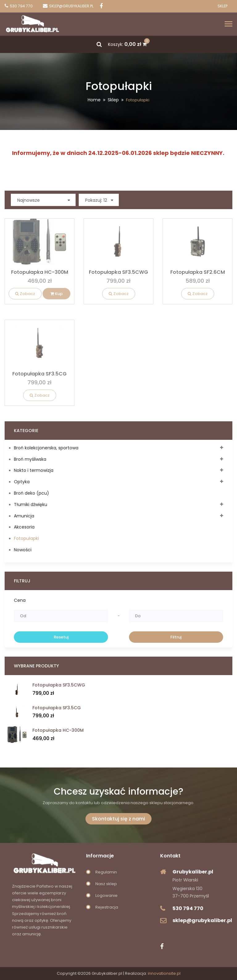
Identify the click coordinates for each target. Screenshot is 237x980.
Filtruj (176, 637)
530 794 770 (188, 908)
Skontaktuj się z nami (118, 819)
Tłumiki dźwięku (31, 504)
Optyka (22, 482)
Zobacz (25, 294)
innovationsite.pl (164, 973)
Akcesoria (24, 527)
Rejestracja (107, 907)
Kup (56, 294)
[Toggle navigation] (229, 24)
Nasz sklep (106, 884)
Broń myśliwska (30, 459)
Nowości (23, 550)
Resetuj (61, 637)
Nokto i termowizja (34, 470)
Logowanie (106, 895)
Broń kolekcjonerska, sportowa (46, 448)
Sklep (222, 6)
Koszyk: (127, 44)
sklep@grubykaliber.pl (202, 920)
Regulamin (106, 872)
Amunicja (24, 516)
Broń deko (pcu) (31, 493)
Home (94, 100)
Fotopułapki (26, 538)
